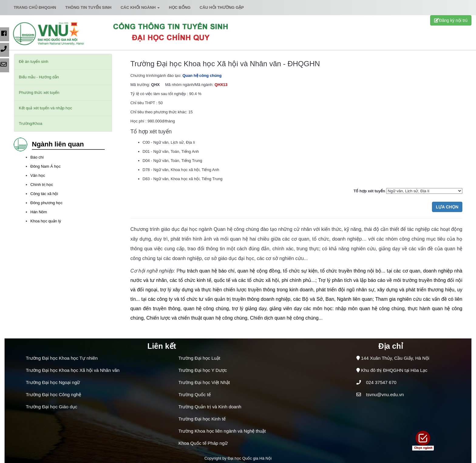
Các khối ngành (140, 7)
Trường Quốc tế (195, 394)
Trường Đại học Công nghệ (53, 394)
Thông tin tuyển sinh (88, 7)
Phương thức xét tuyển (39, 93)
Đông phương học (46, 203)
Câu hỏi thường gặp (222, 7)
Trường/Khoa (31, 123)
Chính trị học (42, 185)
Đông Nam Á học (46, 166)
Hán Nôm (39, 212)
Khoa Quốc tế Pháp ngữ (203, 443)
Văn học (38, 175)
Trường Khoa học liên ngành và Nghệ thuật (222, 431)
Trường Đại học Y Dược (203, 370)
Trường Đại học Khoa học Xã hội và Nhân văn (73, 370)
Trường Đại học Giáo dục (52, 407)
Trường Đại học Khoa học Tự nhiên (62, 358)
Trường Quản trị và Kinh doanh (210, 407)
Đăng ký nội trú (451, 20)
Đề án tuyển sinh (34, 62)
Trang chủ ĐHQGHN (35, 7)
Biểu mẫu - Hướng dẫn (39, 77)
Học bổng (180, 7)
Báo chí (37, 157)
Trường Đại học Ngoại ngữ (53, 382)
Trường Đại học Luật (199, 358)
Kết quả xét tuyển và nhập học (45, 108)
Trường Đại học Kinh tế (202, 419)
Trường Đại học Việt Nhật (204, 382)
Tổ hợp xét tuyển (369, 191)
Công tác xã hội (44, 194)
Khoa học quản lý (46, 221)
